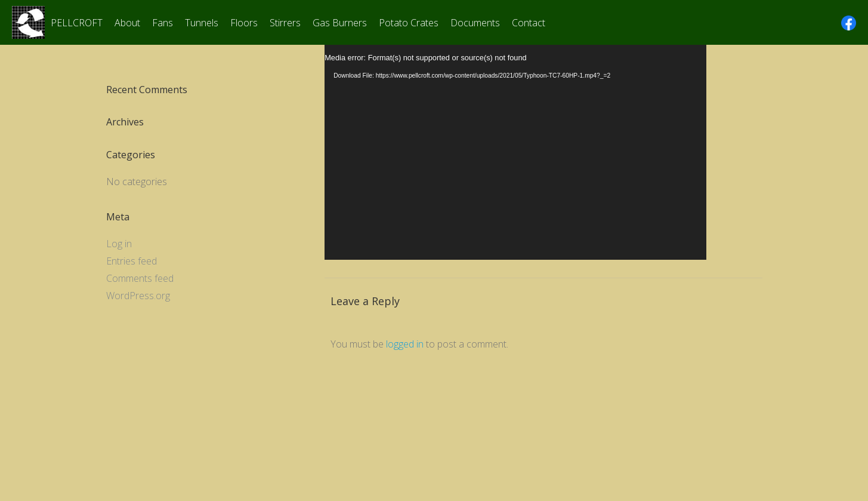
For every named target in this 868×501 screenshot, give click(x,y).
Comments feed (140, 278)
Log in (119, 244)
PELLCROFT (77, 23)
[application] (515, 152)
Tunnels (202, 23)
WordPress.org (138, 296)
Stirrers (285, 23)
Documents (475, 23)
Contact (529, 23)
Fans (163, 23)
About (127, 23)
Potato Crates (409, 23)
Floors (244, 23)
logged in (405, 344)
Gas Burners (340, 23)
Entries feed (132, 261)
